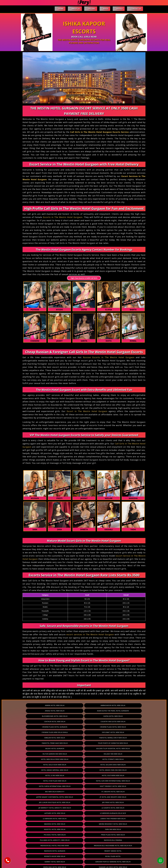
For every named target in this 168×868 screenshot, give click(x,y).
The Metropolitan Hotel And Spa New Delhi (123, 819)
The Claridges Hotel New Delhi (64, 802)
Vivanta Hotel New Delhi (45, 840)
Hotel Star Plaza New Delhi (25, 743)
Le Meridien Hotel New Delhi (143, 759)
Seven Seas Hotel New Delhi (104, 786)
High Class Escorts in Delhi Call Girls (84, 278)
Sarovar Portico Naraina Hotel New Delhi (64, 786)
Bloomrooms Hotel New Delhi (25, 711)
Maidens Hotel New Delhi (64, 765)
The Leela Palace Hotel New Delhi (126, 813)
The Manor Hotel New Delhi (83, 819)
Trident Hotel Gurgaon (103, 835)
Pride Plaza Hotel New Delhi (103, 770)
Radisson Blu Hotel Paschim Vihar (82, 775)
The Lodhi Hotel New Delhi (43, 819)
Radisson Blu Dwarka (43, 775)
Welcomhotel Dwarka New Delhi (84, 840)
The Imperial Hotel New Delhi (103, 808)
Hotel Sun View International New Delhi (64, 743)
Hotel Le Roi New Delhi (103, 738)
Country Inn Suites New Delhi (143, 711)
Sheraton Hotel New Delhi (25, 792)
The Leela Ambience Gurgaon (87, 813)
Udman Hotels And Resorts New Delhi (143, 835)
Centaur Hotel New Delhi (103, 711)
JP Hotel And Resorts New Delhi (25, 754)
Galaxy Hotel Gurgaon (25, 727)
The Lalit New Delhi (143, 808)
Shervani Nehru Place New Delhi (64, 792)
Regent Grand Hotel (64, 781)
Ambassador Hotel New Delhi (64, 705)
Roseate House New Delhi (103, 781)
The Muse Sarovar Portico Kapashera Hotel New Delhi (45, 824)
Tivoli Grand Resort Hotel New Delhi (64, 835)
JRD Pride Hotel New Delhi (103, 754)
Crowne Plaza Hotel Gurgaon (25, 716)
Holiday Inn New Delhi (143, 727)
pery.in (88, 863)
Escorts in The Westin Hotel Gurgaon (63, 217)
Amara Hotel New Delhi (25, 705)
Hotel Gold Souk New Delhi (103, 732)
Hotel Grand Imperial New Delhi (25, 738)
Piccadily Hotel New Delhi (64, 770)
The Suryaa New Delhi (103, 829)
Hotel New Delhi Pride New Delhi (25, 732)
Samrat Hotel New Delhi (24, 786)
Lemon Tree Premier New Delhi (25, 765)
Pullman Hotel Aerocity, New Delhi (143, 770)
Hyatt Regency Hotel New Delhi (143, 743)
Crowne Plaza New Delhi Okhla (103, 716)
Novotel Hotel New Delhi (143, 765)
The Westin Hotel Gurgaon (25, 835)
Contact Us (136, 9)
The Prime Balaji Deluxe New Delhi (64, 829)
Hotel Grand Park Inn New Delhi (64, 738)
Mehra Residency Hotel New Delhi (103, 765)
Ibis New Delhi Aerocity (43, 748)
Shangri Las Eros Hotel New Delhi (143, 786)
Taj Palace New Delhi (64, 797)
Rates (104, 9)
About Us (71, 9)
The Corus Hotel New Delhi (103, 802)
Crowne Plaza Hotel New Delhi (64, 716)
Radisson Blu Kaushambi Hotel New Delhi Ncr (123, 775)
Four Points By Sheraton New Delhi (143, 722)
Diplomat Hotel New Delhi (143, 716)
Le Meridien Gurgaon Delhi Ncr (103, 759)
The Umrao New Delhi (143, 829)
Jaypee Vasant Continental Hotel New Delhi (123, 748)
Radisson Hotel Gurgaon (25, 781)
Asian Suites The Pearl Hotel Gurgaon (143, 705)
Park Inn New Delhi (25, 770)
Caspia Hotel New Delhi (64, 711)
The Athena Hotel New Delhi (25, 802)
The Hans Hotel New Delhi (64, 808)
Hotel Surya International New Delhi (103, 743)
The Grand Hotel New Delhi (25, 808)
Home (56, 9)
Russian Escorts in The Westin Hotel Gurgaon (109, 357)
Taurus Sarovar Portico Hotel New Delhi (103, 797)
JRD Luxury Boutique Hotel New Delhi (64, 754)
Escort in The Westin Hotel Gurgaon (87, 411)
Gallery (88, 9)
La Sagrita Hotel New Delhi (25, 759)
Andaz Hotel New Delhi (103, 705)
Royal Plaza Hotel (143, 781)
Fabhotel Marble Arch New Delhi (64, 722)
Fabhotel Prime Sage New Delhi (103, 722)
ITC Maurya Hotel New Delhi (83, 748)
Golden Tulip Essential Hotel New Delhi (64, 727)
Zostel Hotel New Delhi (123, 840)
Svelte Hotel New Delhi (103, 792)
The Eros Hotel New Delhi (143, 802)
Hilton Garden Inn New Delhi (103, 727)
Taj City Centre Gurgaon (143, 792)
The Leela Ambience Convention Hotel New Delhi (45, 813)
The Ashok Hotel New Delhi (143, 797)
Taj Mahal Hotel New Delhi (25, 797)
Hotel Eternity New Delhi (64, 732)
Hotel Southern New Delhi (143, 738)
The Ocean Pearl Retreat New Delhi (129, 824)
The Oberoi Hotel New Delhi (89, 824)
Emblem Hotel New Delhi (25, 722)
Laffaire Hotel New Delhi (64, 759)
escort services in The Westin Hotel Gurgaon (90, 634)
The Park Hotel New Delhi (25, 829)
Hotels (118, 9)
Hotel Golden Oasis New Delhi (143, 732)
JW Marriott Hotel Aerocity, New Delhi (143, 754)
